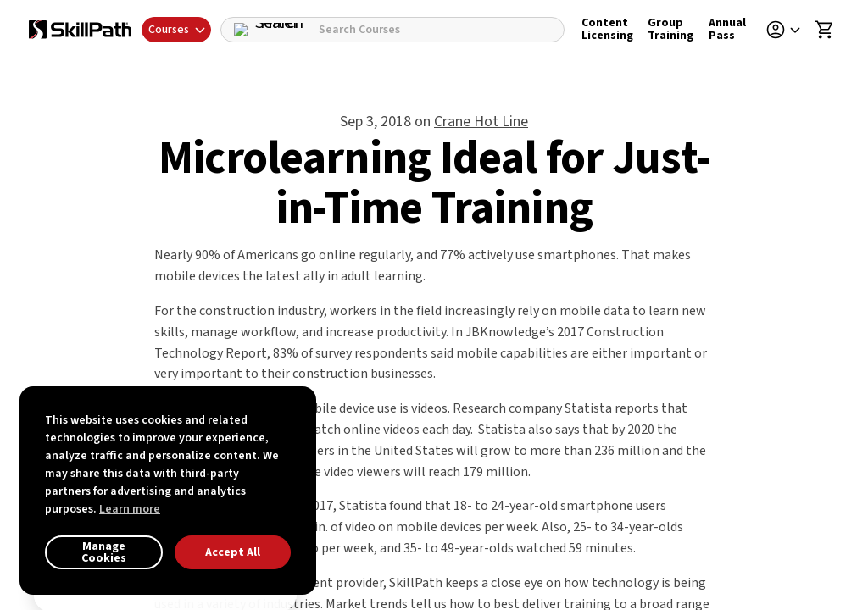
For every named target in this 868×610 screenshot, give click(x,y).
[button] (789, 30)
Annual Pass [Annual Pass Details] (727, 29)
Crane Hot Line (481, 122)
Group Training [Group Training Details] (670, 29)
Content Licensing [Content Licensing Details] (607, 29)
